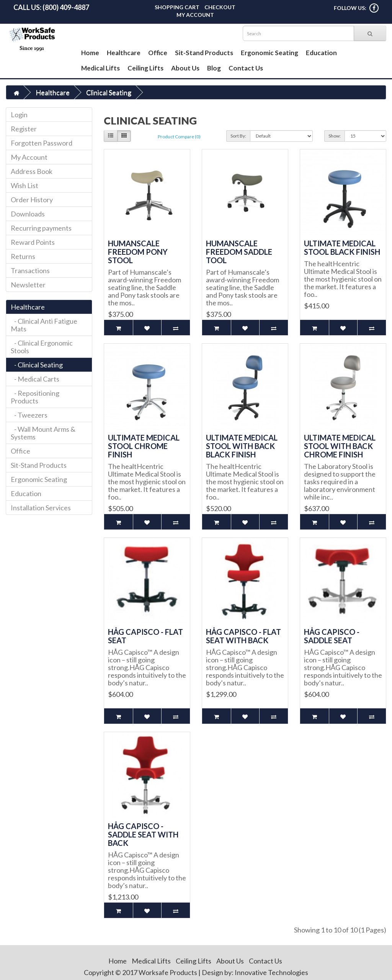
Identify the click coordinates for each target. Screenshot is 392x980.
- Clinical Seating (37, 365)
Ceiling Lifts (145, 68)
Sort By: (238, 136)
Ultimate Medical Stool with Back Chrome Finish (340, 446)
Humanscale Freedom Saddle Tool (239, 252)
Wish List (24, 185)
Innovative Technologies (271, 972)
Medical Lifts (100, 68)
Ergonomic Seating (269, 53)
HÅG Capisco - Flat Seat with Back (243, 636)
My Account (195, 15)
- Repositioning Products (35, 397)
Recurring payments (41, 228)
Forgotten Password (42, 143)
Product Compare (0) (179, 137)
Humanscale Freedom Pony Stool (138, 252)
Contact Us (246, 68)
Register (24, 129)
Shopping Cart (177, 7)
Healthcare (124, 53)
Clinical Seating (109, 92)
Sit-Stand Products (204, 53)
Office (158, 53)
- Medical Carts (35, 379)
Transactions (30, 270)
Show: (335, 136)
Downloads (28, 214)
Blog (214, 68)
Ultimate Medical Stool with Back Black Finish (242, 446)
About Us (185, 68)
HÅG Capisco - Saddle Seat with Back (143, 834)
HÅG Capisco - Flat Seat (145, 636)
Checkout (220, 7)
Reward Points (33, 242)
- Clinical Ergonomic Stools (42, 347)
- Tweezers (29, 415)
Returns (23, 256)
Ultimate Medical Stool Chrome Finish (144, 446)
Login (19, 115)
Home (90, 53)
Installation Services (41, 508)
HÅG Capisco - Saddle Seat (332, 636)
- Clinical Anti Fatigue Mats (44, 325)
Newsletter (28, 285)
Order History (32, 200)
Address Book (32, 171)
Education (321, 53)
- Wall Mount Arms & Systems (43, 433)
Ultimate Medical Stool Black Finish (342, 247)
